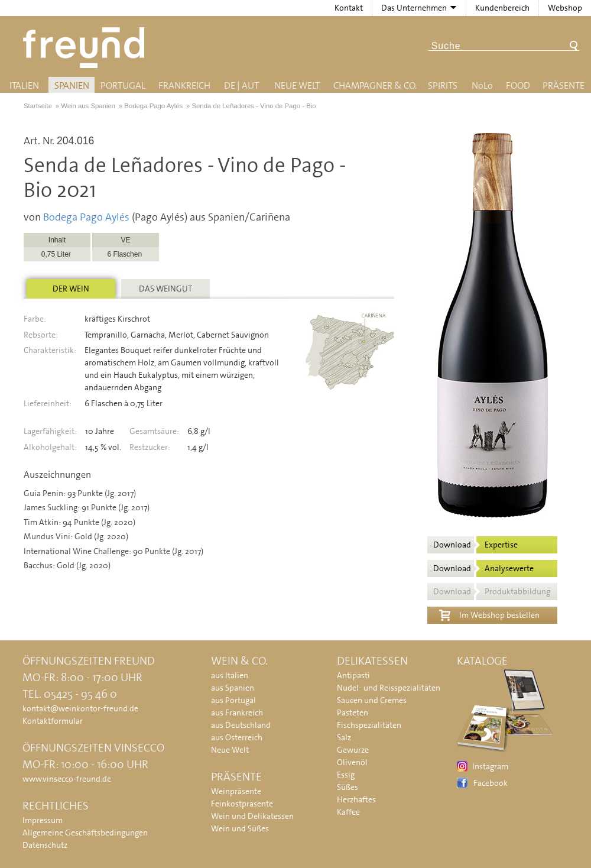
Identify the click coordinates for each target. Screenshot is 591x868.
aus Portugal (233, 700)
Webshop (565, 8)
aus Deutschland (241, 725)
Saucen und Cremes (372, 700)
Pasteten (353, 712)
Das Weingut (165, 289)
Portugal (123, 85)
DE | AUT (241, 85)
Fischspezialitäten (369, 725)
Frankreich (184, 85)
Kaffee (348, 812)
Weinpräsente (236, 791)
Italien (24, 85)
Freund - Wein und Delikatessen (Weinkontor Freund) (86, 48)
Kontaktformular (53, 721)
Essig (346, 775)
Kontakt (349, 8)
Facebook (491, 783)
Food (518, 85)
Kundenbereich (502, 8)
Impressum (43, 820)
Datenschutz (45, 845)
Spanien (72, 85)
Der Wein (71, 289)
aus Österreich (237, 737)
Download (475, 545)
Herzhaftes (356, 799)
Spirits (443, 85)
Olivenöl (352, 762)
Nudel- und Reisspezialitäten (389, 688)
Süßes (348, 787)
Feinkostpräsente (242, 804)
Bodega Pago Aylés (86, 217)
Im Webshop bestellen (489, 614)
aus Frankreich (237, 712)
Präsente (564, 85)
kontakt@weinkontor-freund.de (80, 708)
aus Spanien (233, 688)
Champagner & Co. (375, 85)
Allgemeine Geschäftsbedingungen (85, 833)
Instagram (490, 766)
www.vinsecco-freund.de (67, 779)
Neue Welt (297, 85)
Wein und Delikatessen (252, 816)
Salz (344, 737)
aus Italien (230, 675)
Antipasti (353, 675)
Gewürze (353, 750)
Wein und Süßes (240, 828)
